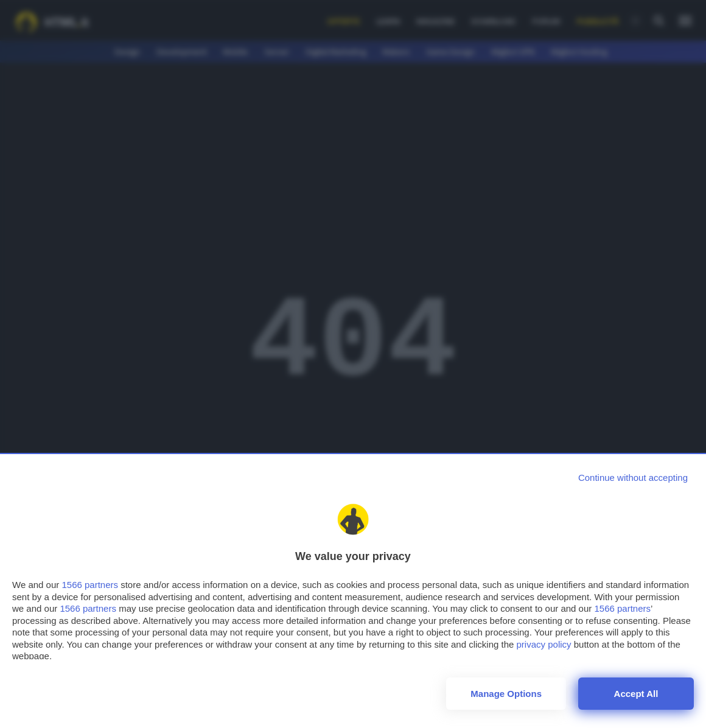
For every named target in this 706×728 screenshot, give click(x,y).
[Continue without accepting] (633, 478)
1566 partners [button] (90, 585)
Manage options (506, 694)
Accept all (636, 694)
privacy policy (544, 644)
